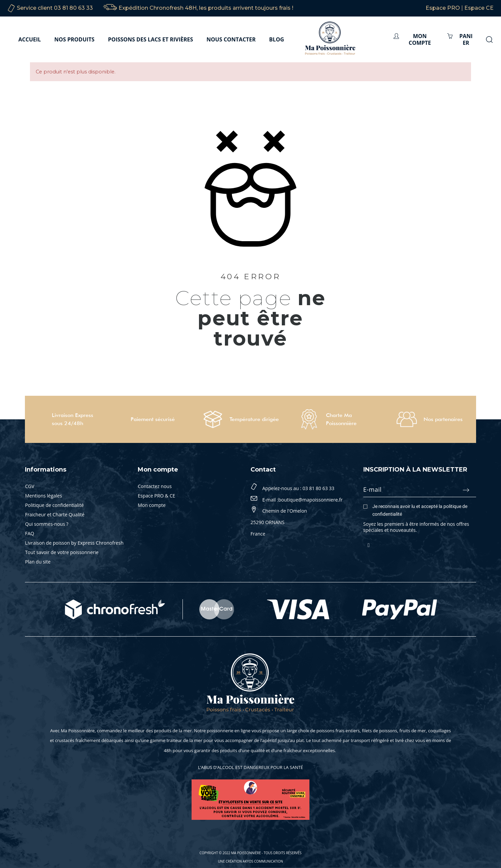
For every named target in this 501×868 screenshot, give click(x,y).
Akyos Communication (263, 861)
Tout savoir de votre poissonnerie (62, 552)
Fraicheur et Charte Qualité (55, 515)
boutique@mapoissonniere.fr (310, 500)
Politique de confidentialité (54, 505)
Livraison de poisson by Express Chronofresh (74, 543)
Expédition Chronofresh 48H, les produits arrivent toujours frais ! (206, 8)
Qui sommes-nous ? (47, 524)
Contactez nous (155, 486)
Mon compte (152, 505)
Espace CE (479, 8)
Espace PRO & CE (156, 496)
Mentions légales (43, 496)
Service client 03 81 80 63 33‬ (55, 8)
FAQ (29, 533)
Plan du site (38, 562)
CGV (29, 486)
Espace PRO (443, 8)
